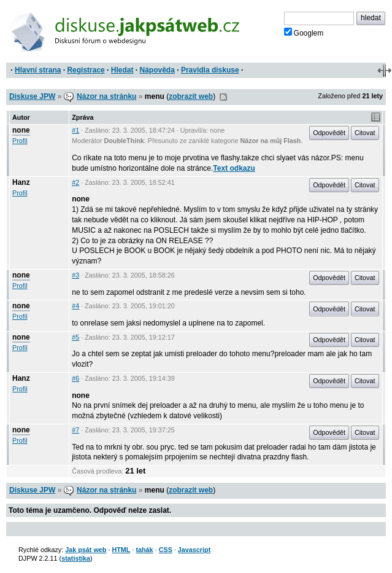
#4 (75, 306)
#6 (75, 378)
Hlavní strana (38, 70)
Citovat (365, 133)
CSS (166, 550)
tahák (144, 550)
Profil (20, 141)
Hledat (122, 70)
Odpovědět (329, 133)
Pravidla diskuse (210, 70)
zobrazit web (191, 96)
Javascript (194, 550)
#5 (75, 337)
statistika (76, 558)
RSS (223, 97)
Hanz (21, 182)
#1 (75, 130)
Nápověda (157, 70)
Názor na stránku (106, 96)
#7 (75, 430)
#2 (75, 182)
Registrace (86, 70)
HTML (121, 550)
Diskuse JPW (32, 96)
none (21, 130)
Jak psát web (86, 550)
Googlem (304, 33)
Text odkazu (234, 168)
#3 (75, 275)
